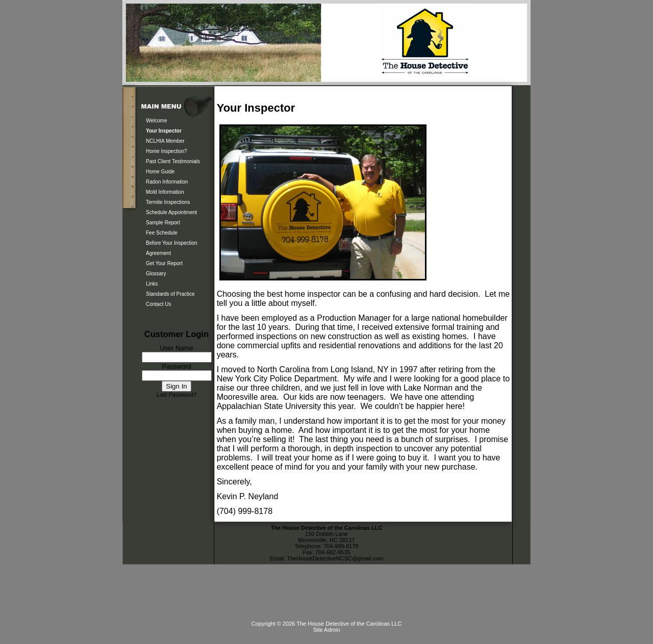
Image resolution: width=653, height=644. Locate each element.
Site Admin (327, 630)
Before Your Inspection (172, 243)
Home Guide (160, 172)
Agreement (158, 253)
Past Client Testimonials (173, 161)
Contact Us (158, 304)
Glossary (156, 274)
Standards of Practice (170, 294)
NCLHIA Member (165, 141)
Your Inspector (164, 131)
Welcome (157, 121)
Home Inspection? (167, 151)
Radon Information (167, 182)
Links (152, 284)
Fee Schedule (162, 233)
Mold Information (165, 192)
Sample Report (163, 223)
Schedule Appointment (171, 212)
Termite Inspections (168, 202)
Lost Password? (177, 395)
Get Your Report (164, 263)
